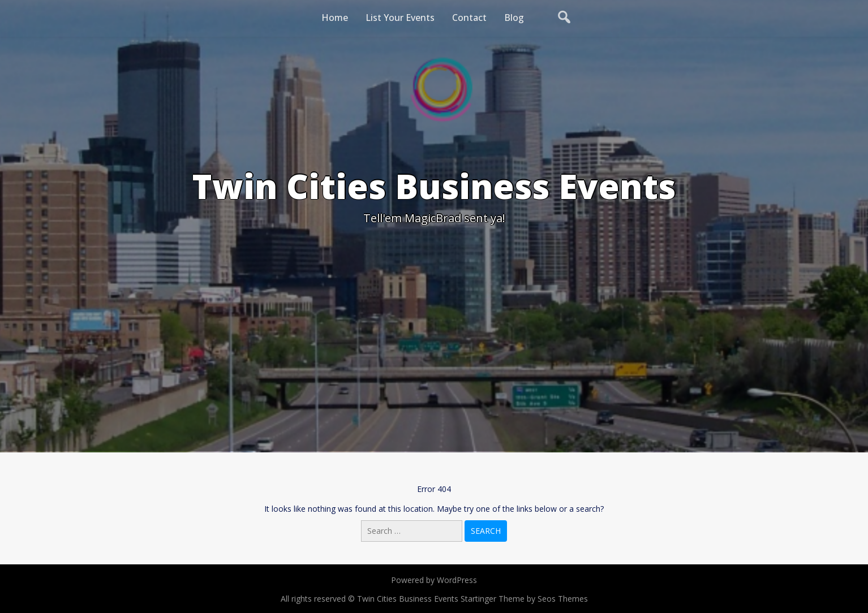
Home (335, 18)
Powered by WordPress (434, 580)
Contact (469, 18)
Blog (514, 18)
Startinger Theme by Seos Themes (524, 599)
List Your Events (400, 18)
